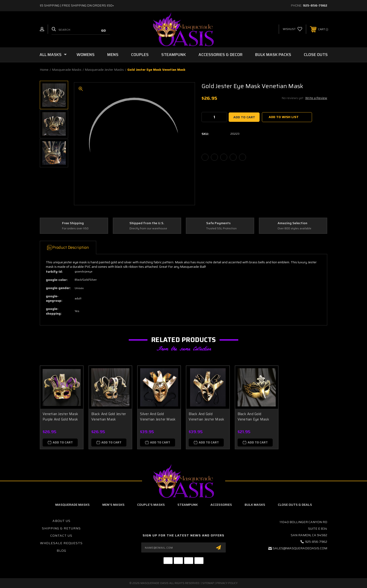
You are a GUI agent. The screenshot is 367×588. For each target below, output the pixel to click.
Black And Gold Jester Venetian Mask (109, 417)
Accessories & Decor (220, 55)
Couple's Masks (151, 505)
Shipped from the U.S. (147, 223)
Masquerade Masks (72, 505)
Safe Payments (218, 223)
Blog (61, 551)
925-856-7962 (315, 5)
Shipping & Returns (61, 528)
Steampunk (174, 55)
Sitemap (208, 583)
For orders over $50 (75, 229)
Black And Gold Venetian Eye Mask (253, 417)
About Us (61, 521)
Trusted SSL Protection (221, 229)
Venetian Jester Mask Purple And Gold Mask (60, 417)
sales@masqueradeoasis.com (300, 548)
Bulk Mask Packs (273, 55)
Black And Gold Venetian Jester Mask (206, 417)
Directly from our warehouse (148, 229)
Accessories (221, 505)
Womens (86, 55)
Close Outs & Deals (295, 505)
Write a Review (316, 98)
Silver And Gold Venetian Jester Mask (158, 417)
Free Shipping (73, 223)
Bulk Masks (255, 505)
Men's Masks (113, 505)
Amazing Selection (292, 223)
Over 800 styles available (294, 229)
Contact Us (61, 536)
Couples (140, 55)
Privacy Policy (227, 583)
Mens (113, 55)
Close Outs (316, 55)
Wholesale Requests (61, 543)
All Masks (53, 55)
